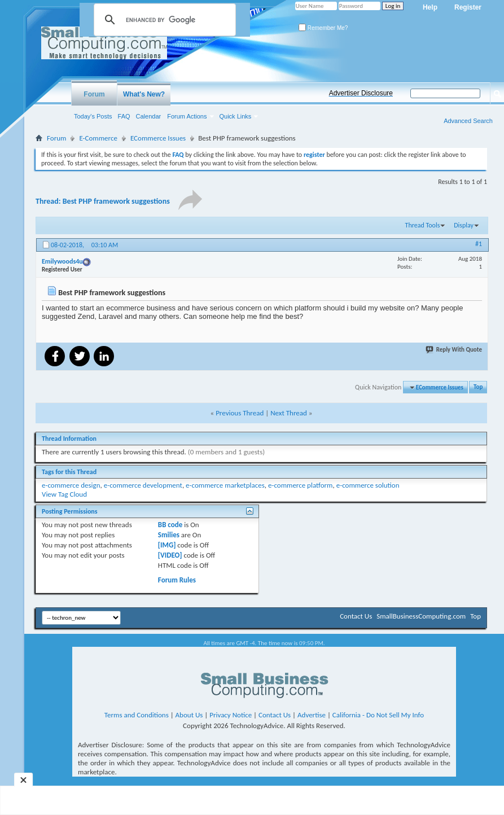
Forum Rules (177, 580)
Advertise (312, 715)
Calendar (149, 116)
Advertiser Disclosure (361, 93)
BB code (170, 525)
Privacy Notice (231, 715)
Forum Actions (187, 116)
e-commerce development (143, 485)
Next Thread (289, 413)
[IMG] (167, 545)
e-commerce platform (301, 485)
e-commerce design (71, 485)
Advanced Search (468, 121)
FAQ (124, 116)
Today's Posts (93, 116)
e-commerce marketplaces (225, 485)
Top (478, 387)
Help (430, 7)
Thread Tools (423, 225)
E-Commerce (98, 138)
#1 (479, 244)
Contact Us (356, 616)
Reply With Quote (454, 350)
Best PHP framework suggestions (116, 201)
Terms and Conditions (137, 715)
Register (468, 7)
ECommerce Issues (158, 138)
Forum (94, 94)
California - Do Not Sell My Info (378, 715)
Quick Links (236, 116)
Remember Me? (323, 28)
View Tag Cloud (64, 494)
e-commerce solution (368, 485)
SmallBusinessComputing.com (421, 616)
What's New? (144, 94)
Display (464, 225)
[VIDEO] (170, 555)
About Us (189, 715)
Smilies (169, 535)
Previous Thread (240, 413)
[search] (163, 20)
